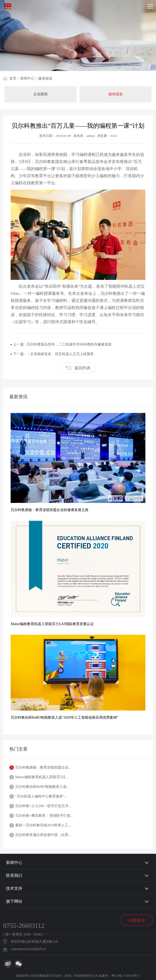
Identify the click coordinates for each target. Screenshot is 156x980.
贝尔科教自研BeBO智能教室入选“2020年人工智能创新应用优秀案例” (64, 718)
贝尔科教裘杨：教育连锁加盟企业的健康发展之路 (50, 510)
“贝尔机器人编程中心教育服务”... (41, 796)
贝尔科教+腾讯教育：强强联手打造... (44, 816)
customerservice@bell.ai (28, 949)
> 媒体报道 (44, 78)
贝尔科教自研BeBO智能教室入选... (42, 787)
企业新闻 (40, 94)
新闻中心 (14, 863)
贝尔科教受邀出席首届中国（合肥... (43, 835)
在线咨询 (137, 920)
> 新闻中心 (26, 78)
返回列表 (82, 368)
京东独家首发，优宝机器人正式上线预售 (62, 354)
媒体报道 (116, 94)
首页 (13, 78)
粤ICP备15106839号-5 (126, 976)
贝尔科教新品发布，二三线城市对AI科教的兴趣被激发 (69, 344)
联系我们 (14, 875)
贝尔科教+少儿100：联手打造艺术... (43, 806)
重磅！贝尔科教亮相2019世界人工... (43, 825)
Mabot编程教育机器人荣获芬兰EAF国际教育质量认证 (52, 624)
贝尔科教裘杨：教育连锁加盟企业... (43, 767)
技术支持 (14, 888)
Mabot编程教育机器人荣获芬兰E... (42, 777)
